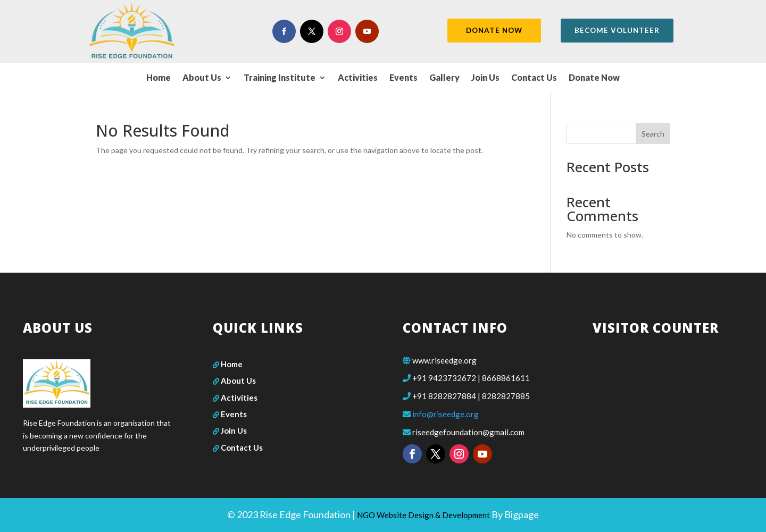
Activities (358, 78)
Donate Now (594, 78)
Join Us (485, 78)
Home (159, 78)
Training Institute (280, 78)
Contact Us (534, 78)
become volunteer (618, 31)
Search (653, 134)
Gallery (444, 78)
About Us (202, 78)
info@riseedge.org (446, 414)
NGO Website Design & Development (423, 515)
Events (403, 78)
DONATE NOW (493, 31)
